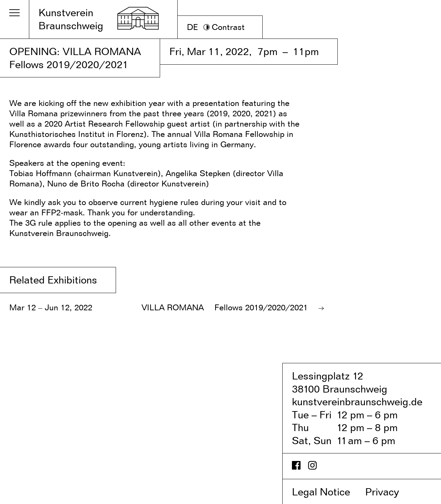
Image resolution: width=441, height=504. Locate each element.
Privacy (389, 492)
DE (193, 27)
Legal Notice (327, 492)
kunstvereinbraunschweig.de (357, 401)
